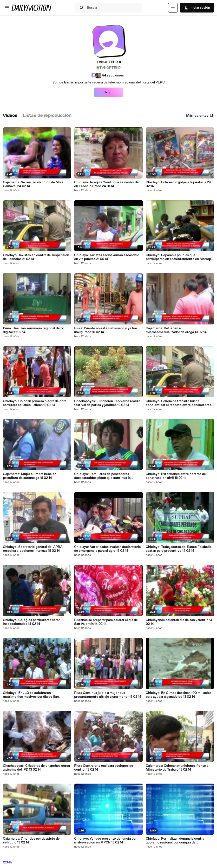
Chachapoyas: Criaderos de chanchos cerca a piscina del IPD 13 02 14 (36, 768)
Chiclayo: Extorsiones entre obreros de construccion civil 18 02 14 (176, 476)
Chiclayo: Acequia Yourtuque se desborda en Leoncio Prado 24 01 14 (106, 184)
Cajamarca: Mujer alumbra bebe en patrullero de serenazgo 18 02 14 (30, 476)
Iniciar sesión (197, 8)
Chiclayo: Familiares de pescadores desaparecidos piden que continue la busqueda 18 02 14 (102, 476)
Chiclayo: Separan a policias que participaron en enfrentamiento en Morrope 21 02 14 (179, 257)
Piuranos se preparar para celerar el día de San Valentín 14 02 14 (106, 622)
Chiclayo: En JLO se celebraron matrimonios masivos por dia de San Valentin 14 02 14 (31, 695)
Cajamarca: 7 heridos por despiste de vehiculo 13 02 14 (31, 841)
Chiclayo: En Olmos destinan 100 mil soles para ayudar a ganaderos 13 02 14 (179, 695)
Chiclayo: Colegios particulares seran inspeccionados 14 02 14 (32, 622)
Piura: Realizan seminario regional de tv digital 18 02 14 (33, 330)
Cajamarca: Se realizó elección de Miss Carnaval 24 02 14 (33, 184)
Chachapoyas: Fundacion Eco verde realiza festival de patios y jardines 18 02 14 (107, 403)
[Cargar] (173, 8)
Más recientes (200, 116)
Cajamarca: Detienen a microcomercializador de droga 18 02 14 (176, 330)
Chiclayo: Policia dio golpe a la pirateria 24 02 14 (178, 184)
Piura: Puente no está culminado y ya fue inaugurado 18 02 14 (106, 330)
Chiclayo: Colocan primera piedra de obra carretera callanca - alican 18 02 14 (35, 403)
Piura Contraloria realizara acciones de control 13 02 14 (104, 768)
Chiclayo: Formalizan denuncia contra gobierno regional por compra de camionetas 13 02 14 (175, 841)
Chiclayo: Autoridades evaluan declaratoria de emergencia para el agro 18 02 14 (107, 549)
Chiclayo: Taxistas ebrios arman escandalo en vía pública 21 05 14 (107, 257)
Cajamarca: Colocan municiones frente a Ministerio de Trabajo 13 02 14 (177, 768)
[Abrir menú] (7, 8)
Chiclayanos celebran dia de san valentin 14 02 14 (179, 622)
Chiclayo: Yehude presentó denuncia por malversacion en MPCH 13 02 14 (105, 841)
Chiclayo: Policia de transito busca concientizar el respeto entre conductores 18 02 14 (178, 403)
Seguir (109, 92)
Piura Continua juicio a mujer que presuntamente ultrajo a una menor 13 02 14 (108, 695)
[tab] (10, 116)
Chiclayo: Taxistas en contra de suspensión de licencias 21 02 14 (36, 257)
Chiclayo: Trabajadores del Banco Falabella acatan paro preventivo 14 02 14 (179, 549)
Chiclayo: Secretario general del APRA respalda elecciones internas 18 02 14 (33, 549)
